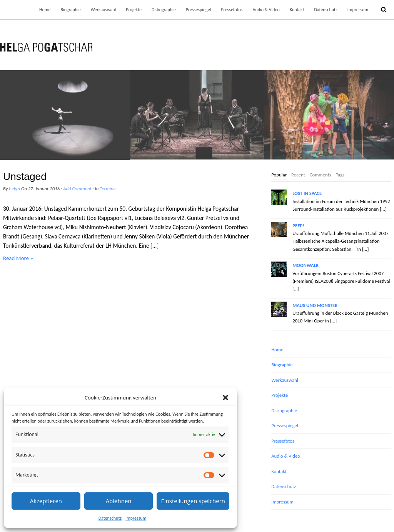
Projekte (134, 10)
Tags (340, 175)
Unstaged (25, 176)
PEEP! (298, 226)
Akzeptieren (46, 501)
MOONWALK (306, 265)
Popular (279, 175)
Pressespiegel (199, 10)
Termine (108, 189)
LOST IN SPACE (307, 193)
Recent (298, 175)
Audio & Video (266, 10)
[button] (225, 398)
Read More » (18, 258)
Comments (321, 175)
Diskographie (164, 10)
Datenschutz (110, 518)
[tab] (279, 175)
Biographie (70, 10)
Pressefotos (232, 10)
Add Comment (77, 189)
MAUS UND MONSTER (315, 305)
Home (45, 10)
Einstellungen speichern (193, 501)
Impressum (136, 518)
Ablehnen (119, 501)
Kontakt (297, 10)
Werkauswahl (104, 10)
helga (14, 189)
